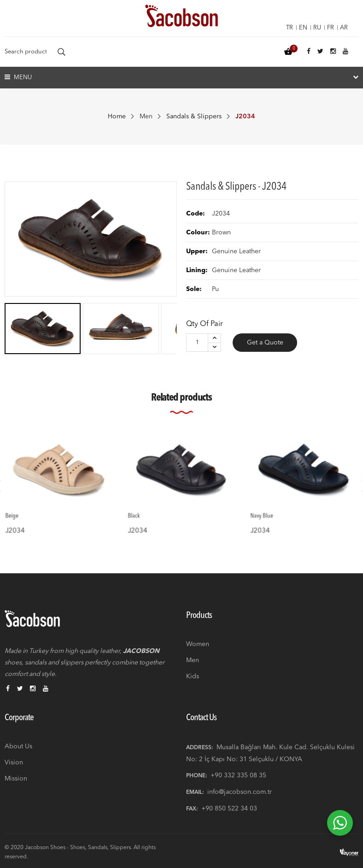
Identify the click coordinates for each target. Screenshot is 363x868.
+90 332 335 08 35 (238, 775)
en (303, 28)
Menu (18, 77)
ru (317, 28)
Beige (22, 509)
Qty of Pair (205, 324)
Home (117, 117)
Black (143, 509)
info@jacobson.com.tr (240, 792)
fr (331, 28)
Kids (193, 676)
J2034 (24, 521)
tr (290, 28)
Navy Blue (270, 509)
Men (146, 117)
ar (344, 28)
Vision (14, 763)
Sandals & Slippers (194, 117)
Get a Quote (265, 343)
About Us (18, 746)
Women (198, 644)
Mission (16, 779)
